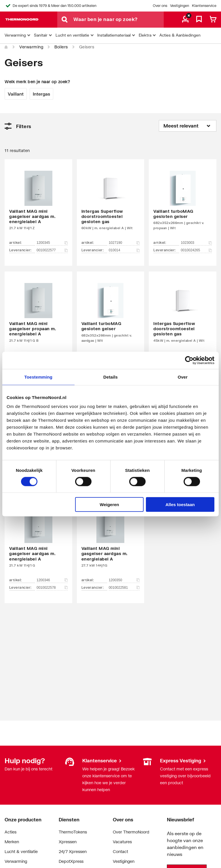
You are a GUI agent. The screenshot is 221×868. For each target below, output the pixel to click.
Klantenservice (204, 6)
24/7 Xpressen (73, 851)
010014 (124, 250)
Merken (12, 842)
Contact (120, 851)
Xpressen (68, 842)
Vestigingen (180, 6)
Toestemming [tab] (39, 377)
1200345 (52, 243)
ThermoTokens (73, 832)
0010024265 (196, 250)
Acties (11, 832)
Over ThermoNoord (131, 832)
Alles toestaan (180, 505)
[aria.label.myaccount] (185, 20)
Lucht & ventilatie (21, 851)
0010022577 (52, 250)
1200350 (124, 580)
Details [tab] (110, 377)
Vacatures (122, 842)
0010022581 (124, 588)
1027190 (124, 243)
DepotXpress (71, 861)
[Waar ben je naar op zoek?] (119, 20)
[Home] (6, 47)
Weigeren (109, 505)
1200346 (52, 580)
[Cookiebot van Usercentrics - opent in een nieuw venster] (189, 360)
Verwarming (31, 47)
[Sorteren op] (188, 126)
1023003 (196, 243)
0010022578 (52, 588)
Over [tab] (183, 377)
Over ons (160, 6)
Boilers (61, 47)
